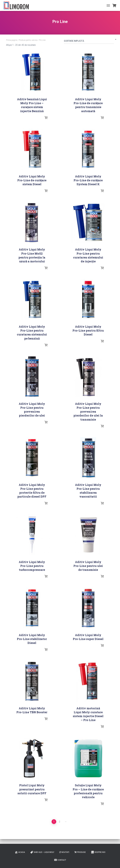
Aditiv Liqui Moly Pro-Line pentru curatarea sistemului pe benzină (32, 332)
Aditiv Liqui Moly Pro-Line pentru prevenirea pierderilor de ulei (32, 410)
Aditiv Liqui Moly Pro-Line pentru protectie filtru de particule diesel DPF (32, 491)
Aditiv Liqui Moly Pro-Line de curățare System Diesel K (88, 180)
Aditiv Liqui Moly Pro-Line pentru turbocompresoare (32, 566)
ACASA (20, 852)
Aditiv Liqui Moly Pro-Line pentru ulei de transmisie (88, 566)
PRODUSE (80, 852)
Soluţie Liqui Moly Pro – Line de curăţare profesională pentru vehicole (88, 791)
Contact (60, 860)
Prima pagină (12, 40)
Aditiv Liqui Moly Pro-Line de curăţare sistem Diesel (32, 180)
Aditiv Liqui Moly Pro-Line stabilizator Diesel (32, 639)
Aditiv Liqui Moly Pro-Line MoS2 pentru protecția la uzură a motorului (32, 255)
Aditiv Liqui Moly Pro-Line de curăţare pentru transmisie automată (88, 105)
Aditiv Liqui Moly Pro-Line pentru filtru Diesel (88, 330)
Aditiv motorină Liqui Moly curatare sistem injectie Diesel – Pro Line (88, 714)
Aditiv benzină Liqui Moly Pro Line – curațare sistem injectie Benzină (32, 105)
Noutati (64, 852)
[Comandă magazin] (89, 42)
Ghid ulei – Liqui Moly (42, 852)
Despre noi (98, 852)
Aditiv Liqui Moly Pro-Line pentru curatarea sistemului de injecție (88, 255)
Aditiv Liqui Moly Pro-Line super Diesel (88, 637)
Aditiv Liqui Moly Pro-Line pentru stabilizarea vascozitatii (88, 491)
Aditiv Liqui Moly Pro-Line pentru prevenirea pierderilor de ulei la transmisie (88, 412)
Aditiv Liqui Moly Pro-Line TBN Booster (32, 710)
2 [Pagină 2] (60, 822)
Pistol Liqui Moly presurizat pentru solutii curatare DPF (32, 789)
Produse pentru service (28, 40)
